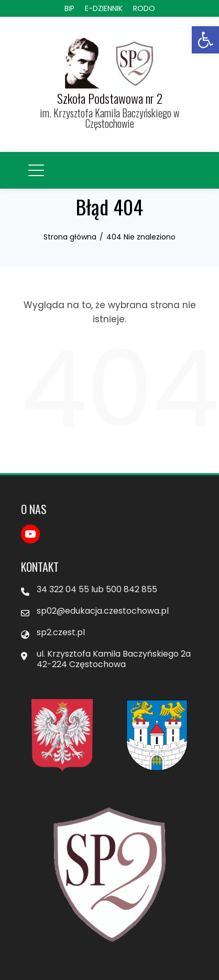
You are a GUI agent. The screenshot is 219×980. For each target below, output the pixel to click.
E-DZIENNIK (104, 8)
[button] (205, 40)
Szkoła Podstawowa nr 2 (110, 98)
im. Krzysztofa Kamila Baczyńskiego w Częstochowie (109, 118)
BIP (69, 8)
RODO (144, 8)
